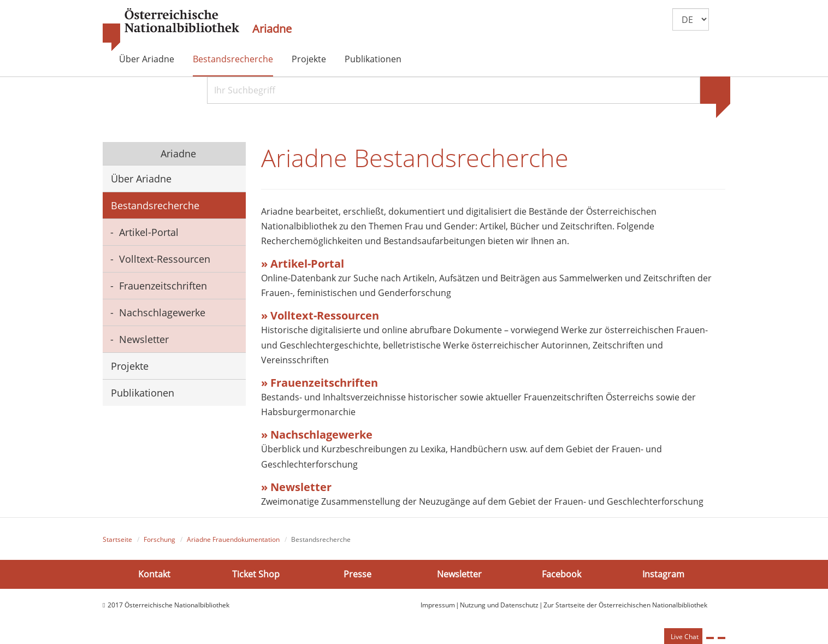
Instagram (663, 574)
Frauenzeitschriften (163, 286)
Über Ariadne (147, 59)
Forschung (159, 539)
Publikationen (373, 59)
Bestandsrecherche (233, 59)
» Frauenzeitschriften (320, 383)
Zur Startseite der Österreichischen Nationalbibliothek (625, 605)
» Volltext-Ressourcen (320, 315)
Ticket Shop (256, 574)
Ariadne (272, 29)
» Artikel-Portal (303, 264)
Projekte (309, 59)
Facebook (561, 574)
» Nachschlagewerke (318, 435)
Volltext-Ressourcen (165, 259)
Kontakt (154, 574)
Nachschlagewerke (162, 312)
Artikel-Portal (149, 232)
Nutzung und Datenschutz (499, 605)
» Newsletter (296, 487)
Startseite (117, 539)
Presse (357, 574)
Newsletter (144, 339)
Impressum (438, 605)
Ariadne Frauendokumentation (233, 539)
